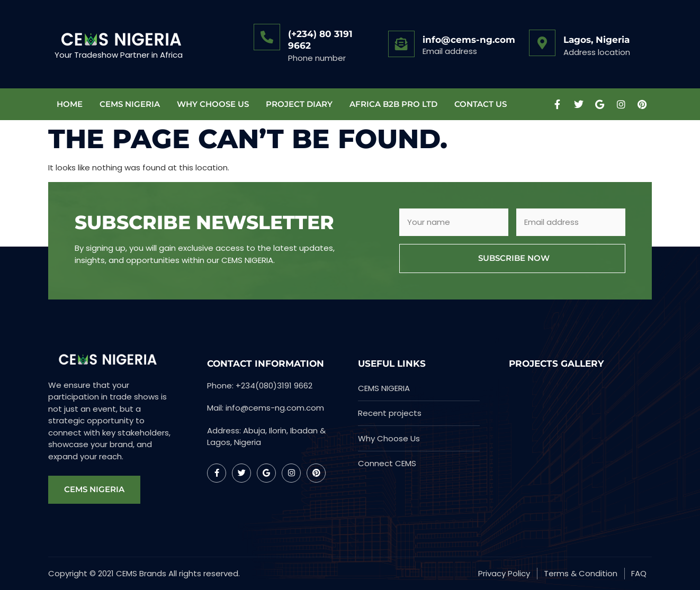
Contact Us (481, 104)
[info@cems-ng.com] (401, 44)
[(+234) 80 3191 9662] (267, 37)
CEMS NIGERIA (130, 104)
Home (70, 104)
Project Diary (299, 104)
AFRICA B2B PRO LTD (393, 104)
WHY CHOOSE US (213, 104)
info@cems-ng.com (469, 40)
